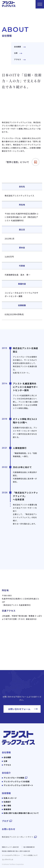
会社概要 (7, 757)
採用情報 (6, 793)
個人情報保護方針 (29, 847)
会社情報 (6, 752)
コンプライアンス (8, 859)
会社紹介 (6, 773)
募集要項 (7, 809)
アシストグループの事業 (14, 778)
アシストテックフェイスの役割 (17, 781)
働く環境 (7, 806)
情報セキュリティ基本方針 (10, 847)
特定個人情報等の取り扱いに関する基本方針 (16, 851)
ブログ (5, 821)
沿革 (6, 761)
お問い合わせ (9, 829)
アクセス (7, 765)
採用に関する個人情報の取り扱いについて (21, 813)
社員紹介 (7, 802)
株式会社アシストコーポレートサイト (18, 837)
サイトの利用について (31, 855)
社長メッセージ (10, 798)
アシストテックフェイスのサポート (18, 785)
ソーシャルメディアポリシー (11, 855)
